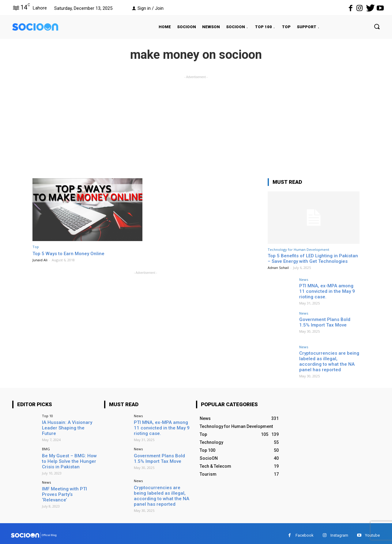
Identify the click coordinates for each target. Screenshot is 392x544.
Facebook (305, 531)
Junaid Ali (40, 260)
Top (36, 247)
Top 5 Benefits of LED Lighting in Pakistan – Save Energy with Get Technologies (313, 259)
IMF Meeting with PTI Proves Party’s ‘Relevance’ (70, 487)
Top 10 (47, 414)
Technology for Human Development (298, 249)
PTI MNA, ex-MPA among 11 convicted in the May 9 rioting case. (328, 291)
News (304, 280)
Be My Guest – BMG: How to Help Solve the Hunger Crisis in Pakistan (69, 458)
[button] (371, 27)
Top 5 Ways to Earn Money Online (72, 253)
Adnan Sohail (278, 268)
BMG (46, 446)
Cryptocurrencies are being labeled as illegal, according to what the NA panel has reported (328, 361)
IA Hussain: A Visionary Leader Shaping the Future (68, 423)
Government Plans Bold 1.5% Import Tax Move (328, 322)
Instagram (339, 531)
